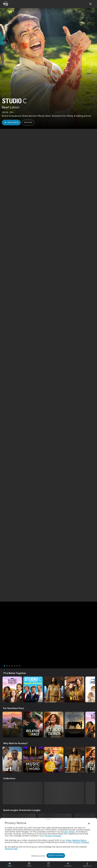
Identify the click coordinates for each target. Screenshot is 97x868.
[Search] (91, 4)
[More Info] (28, 123)
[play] (11, 122)
